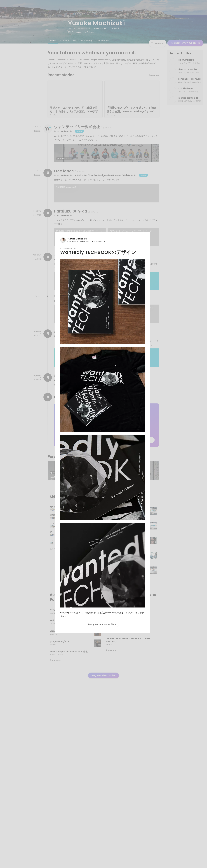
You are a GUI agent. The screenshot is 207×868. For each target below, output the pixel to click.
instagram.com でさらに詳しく (102, 624)
